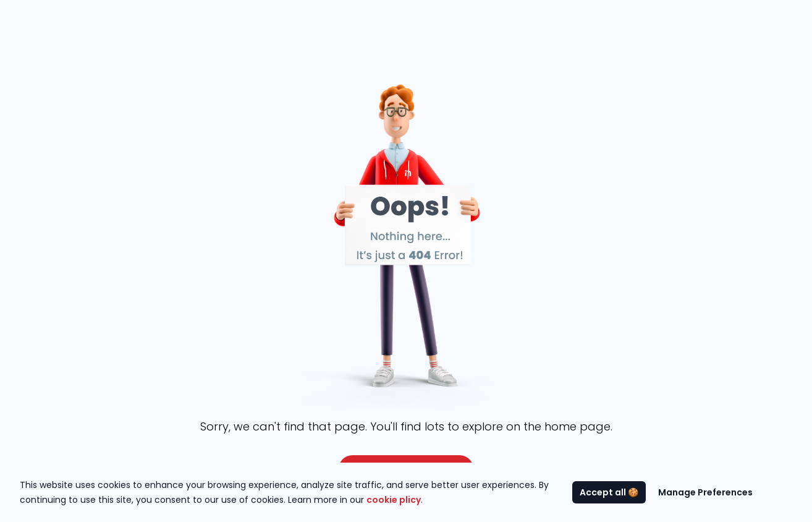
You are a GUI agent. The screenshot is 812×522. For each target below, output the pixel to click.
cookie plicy (394, 500)
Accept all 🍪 (609, 492)
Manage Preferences (705, 492)
